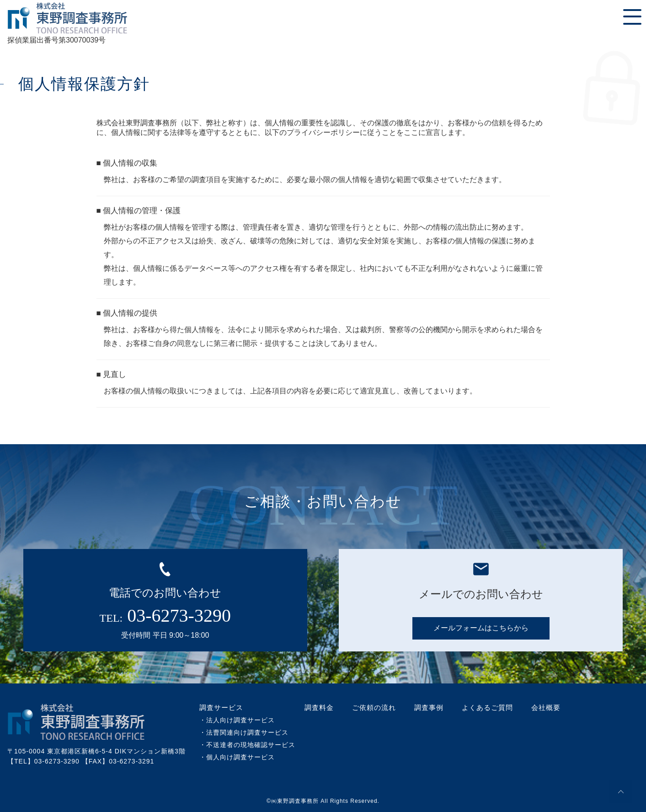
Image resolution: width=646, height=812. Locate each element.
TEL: (165, 616)
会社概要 (546, 707)
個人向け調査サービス (240, 757)
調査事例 (429, 707)
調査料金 (319, 707)
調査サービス (221, 707)
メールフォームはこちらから (481, 628)
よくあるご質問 (487, 707)
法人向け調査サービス (240, 720)
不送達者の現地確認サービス (251, 745)
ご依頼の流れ (374, 707)
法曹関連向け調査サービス (247, 732)
